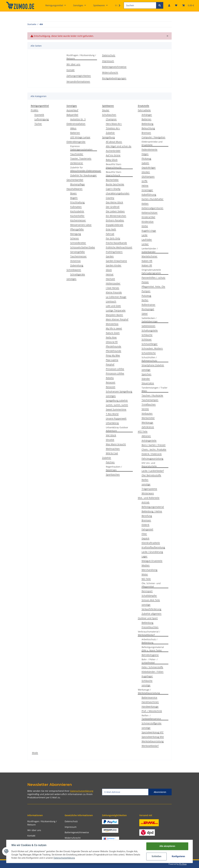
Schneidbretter (78, 243)
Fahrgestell (147, 529)
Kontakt (71, 70)
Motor (145, 574)
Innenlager (147, 190)
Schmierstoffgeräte (152, 723)
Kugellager (147, 676)
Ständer (146, 379)
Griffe (145, 181)
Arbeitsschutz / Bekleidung (149, 641)
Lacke (145, 235)
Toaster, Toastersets (81, 158)
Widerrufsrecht (110, 72)
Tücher (38, 124)
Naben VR (147, 265)
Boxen (73, 193)
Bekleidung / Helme (152, 511)
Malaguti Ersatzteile (152, 561)
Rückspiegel (148, 309)
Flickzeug (146, 158)
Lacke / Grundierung (152, 552)
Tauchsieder (77, 154)
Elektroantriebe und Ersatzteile (152, 143)
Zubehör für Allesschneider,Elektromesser (86, 169)
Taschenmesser (78, 256)
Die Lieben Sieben (115, 211)
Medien (146, 565)
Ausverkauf (72, 110)
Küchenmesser (78, 220)
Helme (145, 185)
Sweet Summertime (116, 409)
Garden (110, 256)
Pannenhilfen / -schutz (153, 278)
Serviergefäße (78, 252)
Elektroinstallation (76, 124)
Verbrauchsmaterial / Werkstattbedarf (149, 633)
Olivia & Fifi (112, 342)
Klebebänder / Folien (153, 672)
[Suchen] (140, 5)
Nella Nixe (111, 337)
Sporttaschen (113, 474)
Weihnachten (113, 449)
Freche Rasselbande (116, 243)
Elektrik (145, 525)
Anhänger (147, 115)
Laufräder (147, 240)
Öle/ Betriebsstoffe (151, 475)
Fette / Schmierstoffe (152, 667)
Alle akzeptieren (167, 846)
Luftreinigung (42, 119)
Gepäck (145, 538)
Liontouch (111, 301)
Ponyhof (110, 364)
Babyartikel (72, 115)
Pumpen (146, 291)
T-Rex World (112, 414)
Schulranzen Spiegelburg (119, 391)
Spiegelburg (108, 137)
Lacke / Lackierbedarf (153, 471)
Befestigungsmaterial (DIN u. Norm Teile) (153, 649)
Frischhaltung (77, 202)
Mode (35, 753)
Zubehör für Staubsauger (83, 175)
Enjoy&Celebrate (115, 225)
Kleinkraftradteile (151, 543)
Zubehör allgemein (152, 614)
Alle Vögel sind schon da (119, 146)
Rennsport (147, 591)
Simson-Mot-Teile (151, 600)
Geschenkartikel (75, 180)
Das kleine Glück (114, 202)
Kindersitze (148, 222)
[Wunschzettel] (176, 5)
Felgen (145, 154)
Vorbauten (147, 413)
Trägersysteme (149, 489)
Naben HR (147, 261)
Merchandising (149, 570)
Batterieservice (149, 697)
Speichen (146, 374)
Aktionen (146, 436)
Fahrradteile (144, 110)
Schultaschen (109, 115)
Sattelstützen (148, 326)
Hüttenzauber (113, 283)
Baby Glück (112, 160)
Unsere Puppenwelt (116, 418)
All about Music (114, 142)
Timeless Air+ (113, 128)
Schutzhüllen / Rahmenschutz (149, 359)
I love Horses (112, 288)
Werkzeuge (147, 422)
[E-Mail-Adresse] (125, 792)
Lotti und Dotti (113, 306)
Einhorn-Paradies (115, 220)
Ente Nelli (111, 229)
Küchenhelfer (77, 216)
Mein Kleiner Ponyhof (117, 319)
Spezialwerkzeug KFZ (153, 732)
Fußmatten (76, 207)
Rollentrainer (148, 305)
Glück (109, 270)
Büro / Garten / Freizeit (154, 445)
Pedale (145, 282)
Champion (111, 119)
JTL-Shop (183, 864)
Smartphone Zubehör (153, 365)
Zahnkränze (148, 427)
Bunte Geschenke (115, 184)
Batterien (75, 133)
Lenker (145, 244)
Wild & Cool (112, 453)
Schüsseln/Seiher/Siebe (83, 247)
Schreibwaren (74, 270)
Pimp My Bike (113, 355)
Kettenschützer (150, 212)
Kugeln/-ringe (149, 231)
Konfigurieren (178, 856)
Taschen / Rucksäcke (152, 395)
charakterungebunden (118, 193)
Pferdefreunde (113, 346)
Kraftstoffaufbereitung (153, 547)
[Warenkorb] (188, 5)
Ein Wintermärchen (116, 216)
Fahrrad (110, 234)
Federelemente (149, 149)
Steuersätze (148, 383)
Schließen (156, 856)
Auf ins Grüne (113, 155)
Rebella (110, 378)
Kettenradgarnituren (152, 208)
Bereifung (147, 516)
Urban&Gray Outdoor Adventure (117, 429)
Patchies (110, 462)
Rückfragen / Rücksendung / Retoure (81, 57)
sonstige (146, 370)
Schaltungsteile (150, 330)
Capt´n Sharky (113, 189)
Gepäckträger (149, 167)
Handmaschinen (150, 702)
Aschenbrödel (113, 151)
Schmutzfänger (150, 344)
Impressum (108, 61)
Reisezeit (111, 382)
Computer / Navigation (153, 137)
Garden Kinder (114, 265)
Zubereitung (77, 265)
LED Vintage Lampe (80, 137)
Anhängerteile (149, 440)
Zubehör (110, 133)
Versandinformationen (78, 81)
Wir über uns (73, 64)
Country (110, 198)
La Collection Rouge (116, 297)
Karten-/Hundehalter (153, 199)
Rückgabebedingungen (114, 78)
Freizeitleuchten (150, 627)
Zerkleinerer (77, 163)
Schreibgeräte (78, 274)
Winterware (148, 493)
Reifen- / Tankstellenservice (151, 717)
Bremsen (146, 133)
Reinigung (76, 234)
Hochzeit (110, 279)
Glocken (146, 172)
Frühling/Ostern (114, 252)
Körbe (145, 226)
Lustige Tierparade (116, 310)
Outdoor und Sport (148, 618)
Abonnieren (160, 792)
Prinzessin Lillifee (115, 369)
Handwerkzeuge (150, 706)
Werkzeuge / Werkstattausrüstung (149, 691)
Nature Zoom (113, 333)
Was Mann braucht (116, 444)
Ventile (145, 409)
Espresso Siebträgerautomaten (81, 148)
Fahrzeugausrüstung (152, 458)
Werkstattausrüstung (153, 741)
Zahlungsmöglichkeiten (79, 76)
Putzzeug (146, 296)
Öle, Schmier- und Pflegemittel (151, 585)
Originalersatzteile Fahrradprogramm (151, 271)
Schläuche (147, 335)
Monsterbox (112, 324)
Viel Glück (111, 435)
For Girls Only (113, 238)
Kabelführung (149, 194)
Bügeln (74, 198)
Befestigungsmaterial (153, 507)
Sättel (145, 314)
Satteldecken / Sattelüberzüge (150, 320)
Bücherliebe (112, 180)
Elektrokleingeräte (76, 142)
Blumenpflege (78, 184)
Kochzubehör (77, 211)
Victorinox (75, 261)
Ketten (145, 203)
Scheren (75, 238)
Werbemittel (148, 418)
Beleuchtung (148, 128)
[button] (169, 5)
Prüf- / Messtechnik (152, 711)
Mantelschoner (149, 256)
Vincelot (110, 440)
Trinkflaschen (149, 404)
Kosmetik (39, 115)
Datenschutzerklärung (82, 791)
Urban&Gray (112, 423)
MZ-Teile (146, 579)
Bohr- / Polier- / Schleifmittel (150, 661)
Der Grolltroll (113, 207)
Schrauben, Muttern (152, 348)
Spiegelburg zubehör (117, 400)
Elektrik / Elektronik (152, 454)
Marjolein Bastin (114, 315)
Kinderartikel (148, 217)
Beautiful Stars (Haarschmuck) (114, 166)
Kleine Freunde (114, 292)
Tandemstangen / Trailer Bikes (155, 389)
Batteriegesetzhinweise (114, 67)
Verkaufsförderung (151, 609)
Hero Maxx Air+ (114, 124)
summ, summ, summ (117, 405)
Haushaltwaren (74, 189)
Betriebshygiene (150, 655)
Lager (145, 556)
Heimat (110, 274)
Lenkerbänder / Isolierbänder (150, 250)
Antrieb (146, 502)
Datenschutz (109, 55)
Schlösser (147, 339)
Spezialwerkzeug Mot (153, 737)
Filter (144, 534)
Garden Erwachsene (116, 261)
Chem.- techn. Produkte (154, 449)
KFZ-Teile (143, 431)
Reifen (145, 300)
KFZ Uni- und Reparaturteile (149, 465)
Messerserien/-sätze (81, 225)
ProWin (35, 110)
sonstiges (71, 279)
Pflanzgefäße (77, 229)
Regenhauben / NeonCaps (114, 468)
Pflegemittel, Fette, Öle (153, 287)
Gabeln (145, 163)
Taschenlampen (150, 400)
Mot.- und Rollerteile (149, 498)
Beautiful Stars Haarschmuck (114, 174)
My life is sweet (114, 328)
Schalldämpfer (149, 596)
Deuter (106, 110)
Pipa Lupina (112, 360)
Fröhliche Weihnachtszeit (119, 247)
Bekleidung (147, 124)
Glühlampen (148, 176)
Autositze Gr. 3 (78, 119)
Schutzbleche (149, 353)
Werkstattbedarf (150, 746)
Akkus (73, 128)
